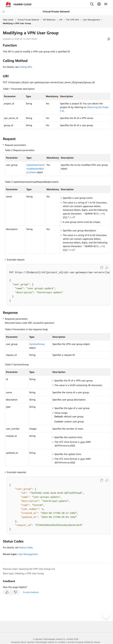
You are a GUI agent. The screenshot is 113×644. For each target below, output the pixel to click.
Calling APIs (26, 67)
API (61, 20)
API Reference (49, 20)
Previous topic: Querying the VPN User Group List (29, 569)
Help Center (8, 20)
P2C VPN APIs (73, 20)
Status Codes (26, 547)
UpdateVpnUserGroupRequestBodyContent (36, 169)
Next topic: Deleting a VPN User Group (23, 573)
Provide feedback (31, 592)
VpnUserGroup (37, 344)
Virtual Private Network (28, 20)
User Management (91, 20)
